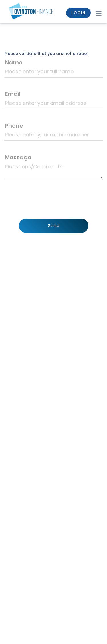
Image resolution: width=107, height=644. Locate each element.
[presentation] (52, 203)
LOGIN (78, 13)
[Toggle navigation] (98, 13)
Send (54, 226)
